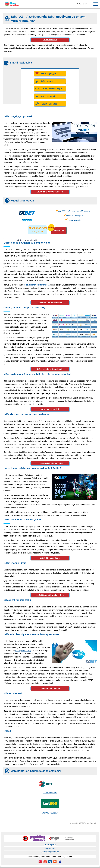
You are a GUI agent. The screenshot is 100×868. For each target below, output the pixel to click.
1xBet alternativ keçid (52, 89)
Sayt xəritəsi (50, 848)
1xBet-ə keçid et (50, 40)
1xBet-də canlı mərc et (50, 558)
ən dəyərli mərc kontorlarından (37, 285)
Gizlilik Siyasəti (50, 844)
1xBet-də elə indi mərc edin (50, 463)
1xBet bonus (47, 81)
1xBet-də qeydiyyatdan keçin (50, 192)
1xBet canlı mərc (49, 104)
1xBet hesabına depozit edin (50, 369)
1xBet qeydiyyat (48, 73)
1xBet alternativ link (50, 409)
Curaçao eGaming (23, 651)
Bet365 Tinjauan (50, 813)
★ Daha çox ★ (82, 4)
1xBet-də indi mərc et (50, 688)
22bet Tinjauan (50, 793)
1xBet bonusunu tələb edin (50, 302)
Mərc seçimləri (48, 96)
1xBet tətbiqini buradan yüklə (50, 595)
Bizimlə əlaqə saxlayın (50, 852)
